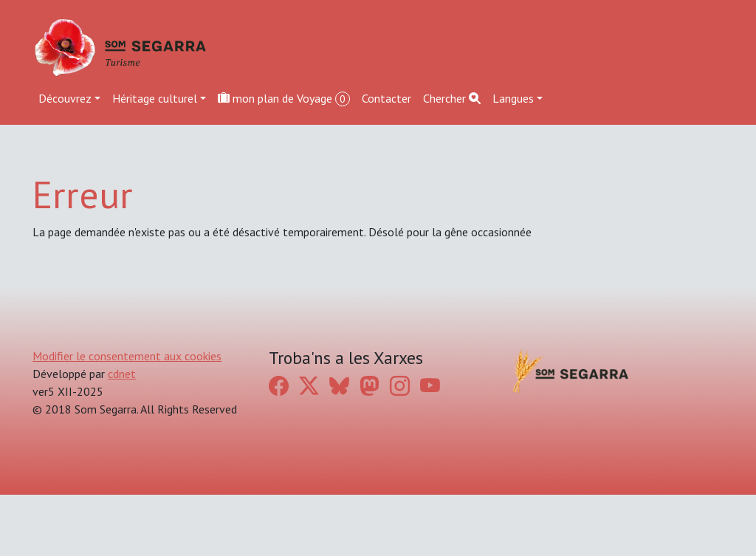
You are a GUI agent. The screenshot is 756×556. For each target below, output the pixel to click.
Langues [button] (513, 98)
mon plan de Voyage (284, 99)
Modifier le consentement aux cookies (127, 356)
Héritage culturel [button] (155, 98)
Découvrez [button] (65, 98)
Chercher (452, 98)
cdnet (122, 374)
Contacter (386, 98)
